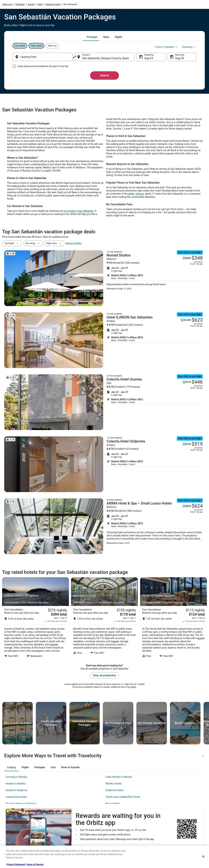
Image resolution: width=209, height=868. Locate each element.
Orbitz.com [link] (7, 4)
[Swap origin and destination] (75, 57)
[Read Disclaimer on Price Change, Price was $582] (187, 258)
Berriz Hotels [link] (113, 804)
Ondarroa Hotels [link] (115, 790)
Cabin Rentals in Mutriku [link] (119, 777)
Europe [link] (31, 4)
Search (105, 75)
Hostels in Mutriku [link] (15, 784)
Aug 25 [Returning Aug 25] (180, 58)
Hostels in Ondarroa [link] (16, 790)
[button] (104, 756)
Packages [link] (20, 4)
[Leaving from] (42, 57)
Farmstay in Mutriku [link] (16, 777)
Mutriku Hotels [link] (114, 784)
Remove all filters (74, 243)
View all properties (104, 675)
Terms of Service (35, 864)
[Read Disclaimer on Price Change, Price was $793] (187, 444)
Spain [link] (40, 4)
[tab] (92, 37)
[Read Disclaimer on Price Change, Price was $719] (187, 382)
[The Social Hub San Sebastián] (173, 618)
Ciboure (140, 194)
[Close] (203, 856)
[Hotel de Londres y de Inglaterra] (36, 618)
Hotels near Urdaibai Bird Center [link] (123, 797)
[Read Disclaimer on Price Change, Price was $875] (187, 506)
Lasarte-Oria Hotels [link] (16, 797)
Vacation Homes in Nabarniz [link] (21, 804)
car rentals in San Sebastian (79, 211)
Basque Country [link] (53, 4)
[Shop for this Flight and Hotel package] (155, 278)
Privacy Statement (16, 864)
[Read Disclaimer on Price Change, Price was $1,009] (186, 320)
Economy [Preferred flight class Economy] (189, 47)
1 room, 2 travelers (166, 47)
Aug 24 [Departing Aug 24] (149, 58)
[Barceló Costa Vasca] (104, 618)
